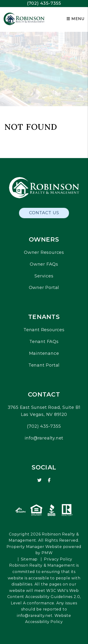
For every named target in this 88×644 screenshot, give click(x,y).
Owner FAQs (44, 264)
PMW (47, 553)
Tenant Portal (44, 365)
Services (44, 276)
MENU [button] (76, 19)
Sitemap (29, 559)
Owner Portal (44, 288)
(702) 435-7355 (44, 3)
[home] (24, 19)
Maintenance (44, 353)
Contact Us (44, 213)
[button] (40, 481)
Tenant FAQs (44, 342)
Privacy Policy (58, 559)
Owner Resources (44, 252)
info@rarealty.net (44, 438)
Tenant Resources (44, 330)
